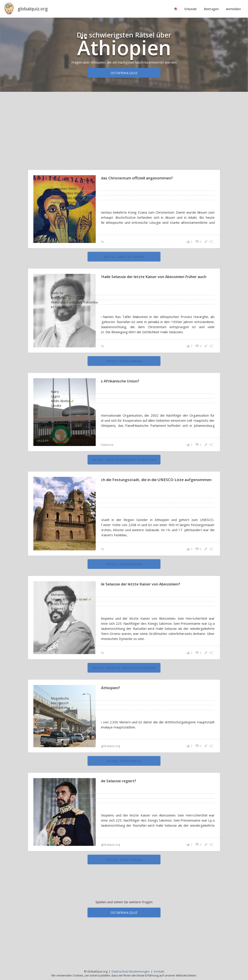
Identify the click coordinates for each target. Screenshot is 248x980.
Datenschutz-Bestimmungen (131, 971)
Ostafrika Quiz (124, 73)
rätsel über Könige (124, 912)
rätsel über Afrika (124, 808)
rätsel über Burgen (124, 595)
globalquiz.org (33, 9)
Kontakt (159, 971)
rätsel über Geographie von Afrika (124, 486)
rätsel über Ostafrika (124, 267)
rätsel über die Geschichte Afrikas (124, 715)
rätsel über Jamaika (124, 382)
